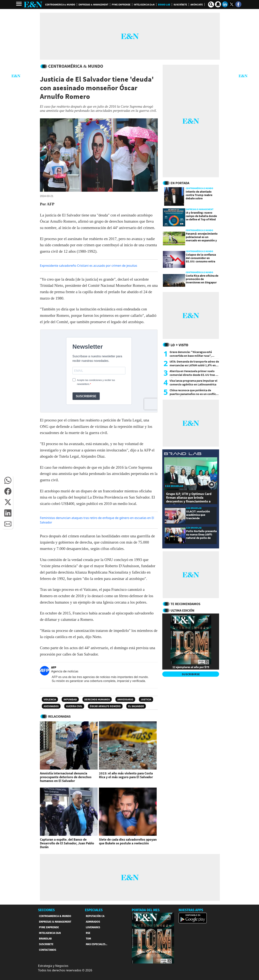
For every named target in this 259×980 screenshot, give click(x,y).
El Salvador (136, 706)
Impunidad (70, 699)
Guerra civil (74, 706)
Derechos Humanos (97, 699)
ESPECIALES (94, 910)
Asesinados (51, 706)
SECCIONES (46, 910)
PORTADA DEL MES (146, 910)
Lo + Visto (179, 345)
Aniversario (125, 699)
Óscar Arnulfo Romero (105, 706)
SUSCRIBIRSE (191, 674)
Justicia (146, 699)
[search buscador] (211, 5)
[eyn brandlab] (183, 454)
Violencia (50, 699)
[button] (8, 480)
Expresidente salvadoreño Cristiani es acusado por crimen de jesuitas (89, 266)
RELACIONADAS (59, 716)
